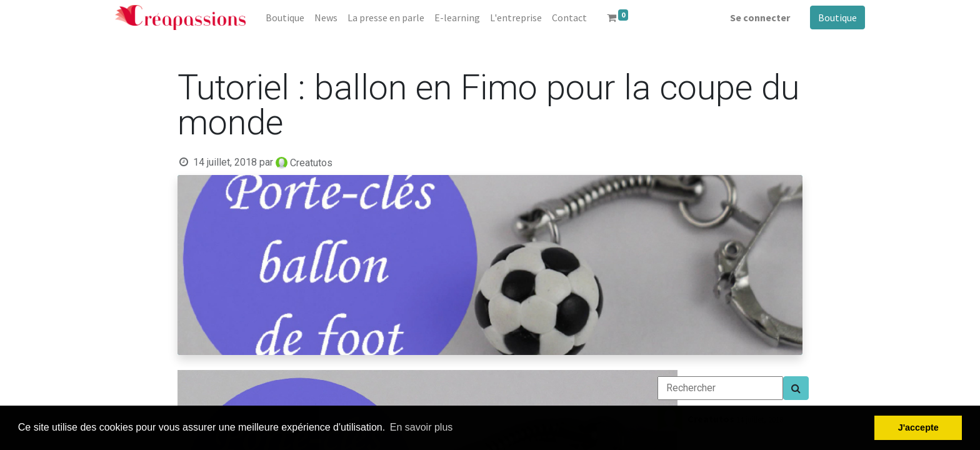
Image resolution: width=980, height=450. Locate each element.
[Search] (796, 388)
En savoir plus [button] (422, 427)
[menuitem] (285, 17)
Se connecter (760, 17)
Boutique (837, 17)
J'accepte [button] (918, 427)
